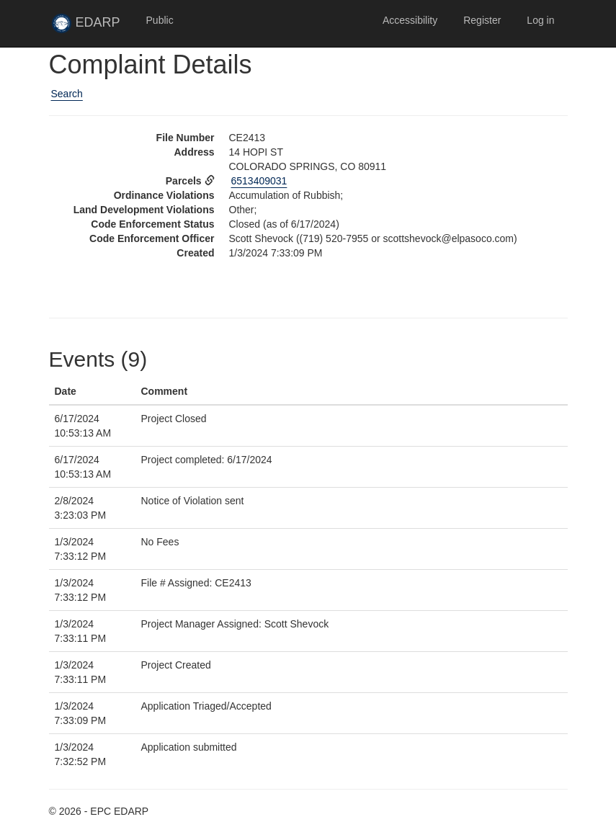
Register (482, 20)
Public (160, 20)
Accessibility (410, 20)
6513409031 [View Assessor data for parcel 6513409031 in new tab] (259, 181)
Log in (540, 20)
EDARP (92, 27)
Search (67, 94)
